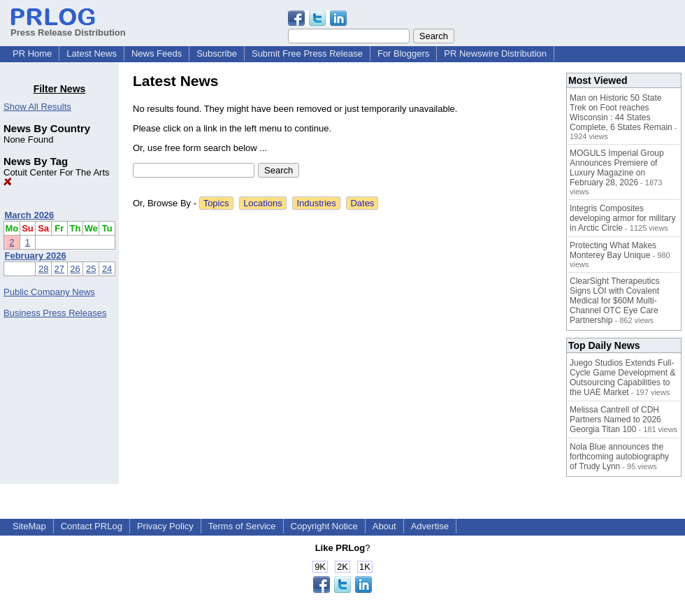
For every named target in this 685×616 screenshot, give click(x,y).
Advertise (430, 526)
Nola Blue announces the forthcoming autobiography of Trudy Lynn (619, 457)
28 (43, 269)
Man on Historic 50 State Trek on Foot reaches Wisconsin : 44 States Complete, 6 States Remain (621, 113)
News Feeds (157, 53)
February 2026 (36, 256)
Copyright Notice (324, 526)
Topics (216, 203)
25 (91, 269)
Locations (263, 203)
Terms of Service (242, 526)
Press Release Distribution (68, 27)
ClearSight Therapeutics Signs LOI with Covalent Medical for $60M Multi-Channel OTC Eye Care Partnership (615, 301)
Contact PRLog (92, 526)
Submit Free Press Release (307, 53)
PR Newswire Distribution (495, 53)
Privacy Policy (165, 526)
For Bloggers (403, 53)
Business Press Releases (55, 313)
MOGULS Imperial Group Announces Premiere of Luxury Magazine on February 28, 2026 (617, 168)
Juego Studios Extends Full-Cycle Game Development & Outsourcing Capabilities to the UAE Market (622, 378)
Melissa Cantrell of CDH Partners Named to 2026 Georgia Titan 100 (615, 420)
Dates (362, 203)
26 (75, 269)
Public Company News (49, 292)
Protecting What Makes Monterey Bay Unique (613, 250)
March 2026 (30, 215)
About (384, 526)
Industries (316, 203)
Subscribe (217, 53)
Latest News (92, 53)
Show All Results (37, 107)
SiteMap (29, 526)
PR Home (32, 53)
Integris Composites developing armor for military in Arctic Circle (622, 218)
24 (107, 269)
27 (59, 269)
